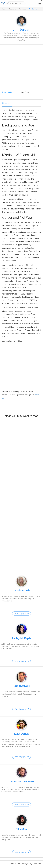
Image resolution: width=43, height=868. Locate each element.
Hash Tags (25, 92)
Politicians (23, 9)
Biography (12, 9)
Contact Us (38, 864)
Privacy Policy (27, 864)
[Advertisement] (21, 68)
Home (4, 9)
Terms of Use (15, 864)
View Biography (20, 614)
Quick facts (7, 92)
